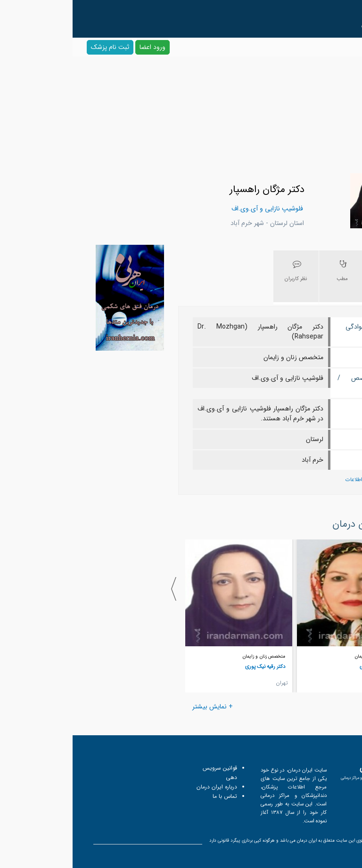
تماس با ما (152, 796)
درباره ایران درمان (144, 787)
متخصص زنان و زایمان (303, 656)
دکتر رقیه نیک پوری (193, 667)
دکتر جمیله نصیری (306, 667)
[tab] (316, 277)
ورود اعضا (80, 47)
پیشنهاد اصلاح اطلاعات (297, 480)
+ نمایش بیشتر (140, 707)
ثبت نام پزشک (37, 47)
